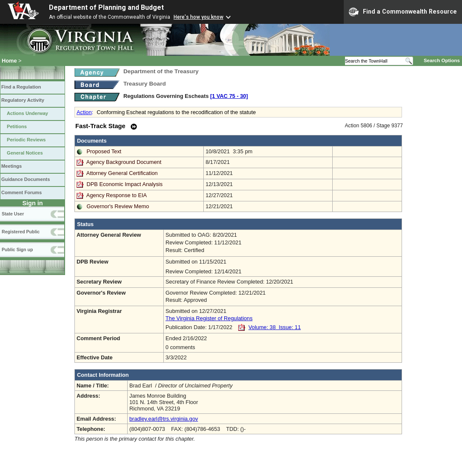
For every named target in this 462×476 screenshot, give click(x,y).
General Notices (25, 153)
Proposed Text (104, 151)
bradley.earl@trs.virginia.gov (164, 419)
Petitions (17, 126)
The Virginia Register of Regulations (209, 318)
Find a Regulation (21, 87)
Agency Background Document (124, 162)
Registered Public (21, 232)
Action (84, 112)
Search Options (442, 60)
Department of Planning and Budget (106, 7)
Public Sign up (17, 249)
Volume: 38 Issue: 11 (275, 327)
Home (9, 61)
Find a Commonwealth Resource (403, 12)
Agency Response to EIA (117, 195)
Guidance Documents (26, 179)
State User (13, 214)
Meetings (11, 166)
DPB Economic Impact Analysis (125, 184)
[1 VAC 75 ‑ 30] (229, 96)
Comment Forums (21, 192)
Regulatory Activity (23, 100)
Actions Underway (27, 113)
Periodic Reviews (26, 140)
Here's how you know (198, 17)
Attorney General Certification (122, 173)
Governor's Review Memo (118, 206)
